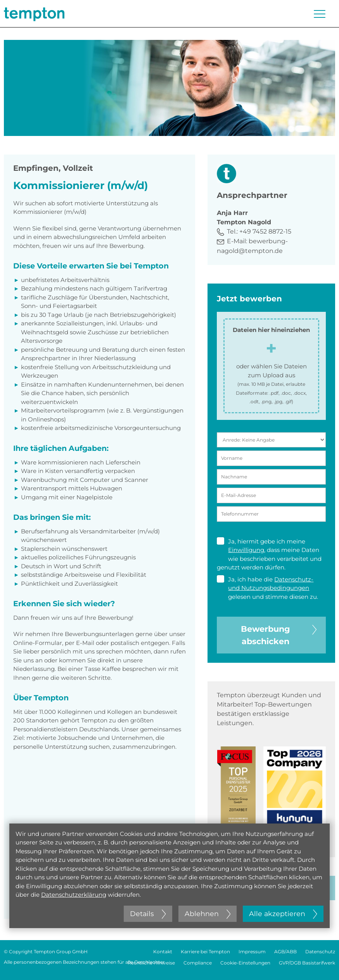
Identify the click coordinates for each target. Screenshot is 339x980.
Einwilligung (246, 550)
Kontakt (163, 952)
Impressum (252, 952)
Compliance (198, 963)
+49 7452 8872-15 (265, 231)
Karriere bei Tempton (205, 952)
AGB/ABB (285, 952)
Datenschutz (320, 952)
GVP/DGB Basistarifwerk (307, 963)
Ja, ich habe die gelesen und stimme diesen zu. (267, 588)
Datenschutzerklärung (74, 895)
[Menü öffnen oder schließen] (320, 14)
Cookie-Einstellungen (245, 963)
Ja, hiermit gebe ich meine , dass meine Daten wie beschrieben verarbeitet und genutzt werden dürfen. (269, 554)
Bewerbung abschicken (279, 634)
